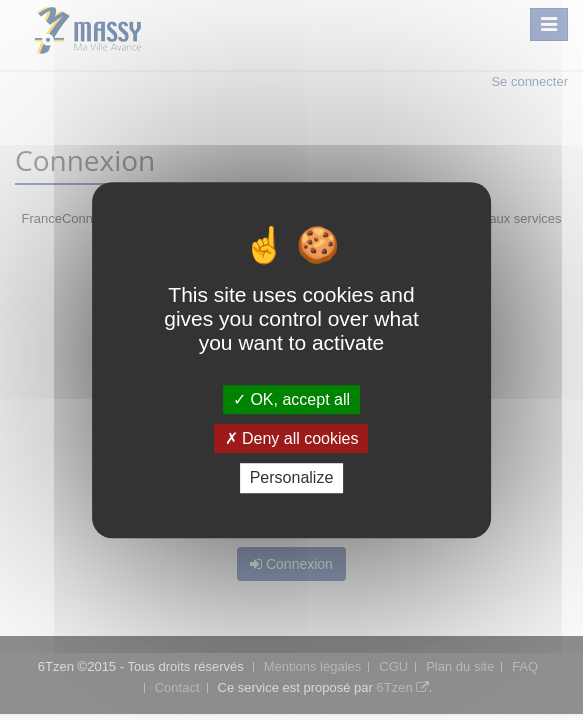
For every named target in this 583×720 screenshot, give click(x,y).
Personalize (292, 478)
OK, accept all (291, 399)
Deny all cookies (292, 438)
